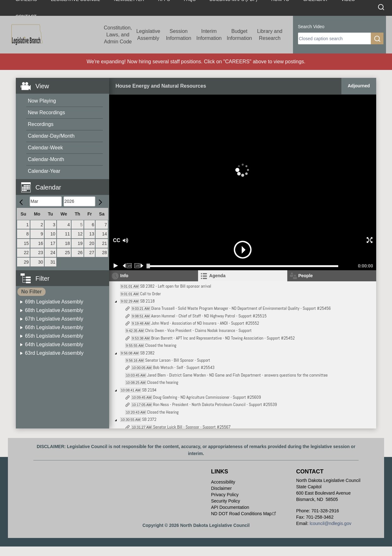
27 (92, 253)
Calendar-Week (45, 148)
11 (67, 234)
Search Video (311, 27)
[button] (65, 184)
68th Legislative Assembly (54, 310)
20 (92, 243)
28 (104, 253)
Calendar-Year (44, 171)
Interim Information (209, 35)
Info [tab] (124, 276)
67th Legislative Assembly (54, 319)
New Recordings (46, 112)
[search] (334, 38)
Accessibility (223, 482)
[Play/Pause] (116, 266)
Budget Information (239, 35)
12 (80, 234)
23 (41, 253)
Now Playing (42, 101)
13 (92, 234)
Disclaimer (221, 488)
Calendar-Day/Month (51, 136)
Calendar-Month (46, 159)
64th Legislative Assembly (54, 344)
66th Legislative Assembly (54, 327)
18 (67, 243)
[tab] (243, 276)
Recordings (41, 124)
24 (53, 253)
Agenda (217, 276)
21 (104, 243)
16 (41, 243)
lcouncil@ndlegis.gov (331, 523)
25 (67, 253)
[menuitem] (65, 101)
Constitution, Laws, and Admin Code (118, 35)
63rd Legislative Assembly (54, 353)
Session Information (178, 35)
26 (80, 253)
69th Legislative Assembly (54, 302)
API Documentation (230, 507)
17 (53, 243)
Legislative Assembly (148, 35)
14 (104, 234)
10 (53, 234)
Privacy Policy (225, 495)
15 (26, 243)
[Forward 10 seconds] (139, 266)
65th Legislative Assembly (54, 336)
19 (80, 243)
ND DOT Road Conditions (244, 514)
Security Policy (226, 501)
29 (26, 262)
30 (41, 262)
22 (26, 253)
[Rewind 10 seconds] (127, 266)
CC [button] (116, 240)
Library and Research (270, 35)
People (306, 276)
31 (53, 262)
